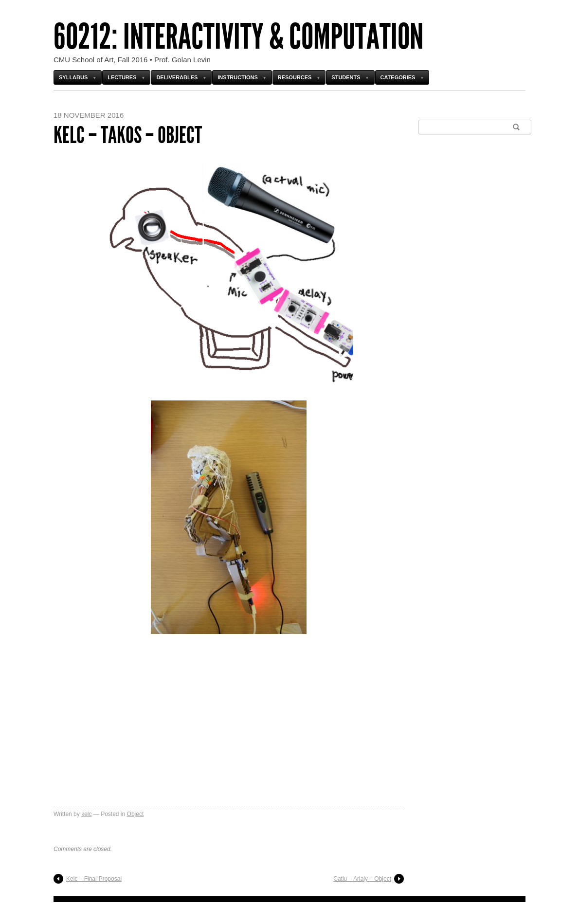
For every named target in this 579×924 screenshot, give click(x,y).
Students (346, 77)
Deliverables (177, 77)
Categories (398, 77)
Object (136, 814)
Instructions (238, 77)
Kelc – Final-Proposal (94, 879)
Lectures (122, 77)
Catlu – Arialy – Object (362, 879)
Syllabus (73, 77)
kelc (86, 814)
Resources (295, 77)
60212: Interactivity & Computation (238, 37)
